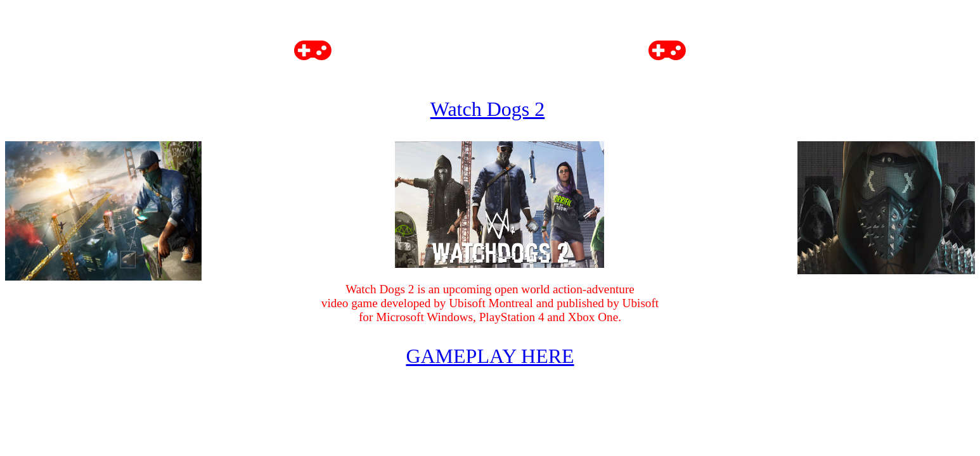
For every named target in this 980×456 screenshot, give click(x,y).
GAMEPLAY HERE (490, 356)
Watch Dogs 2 (488, 109)
